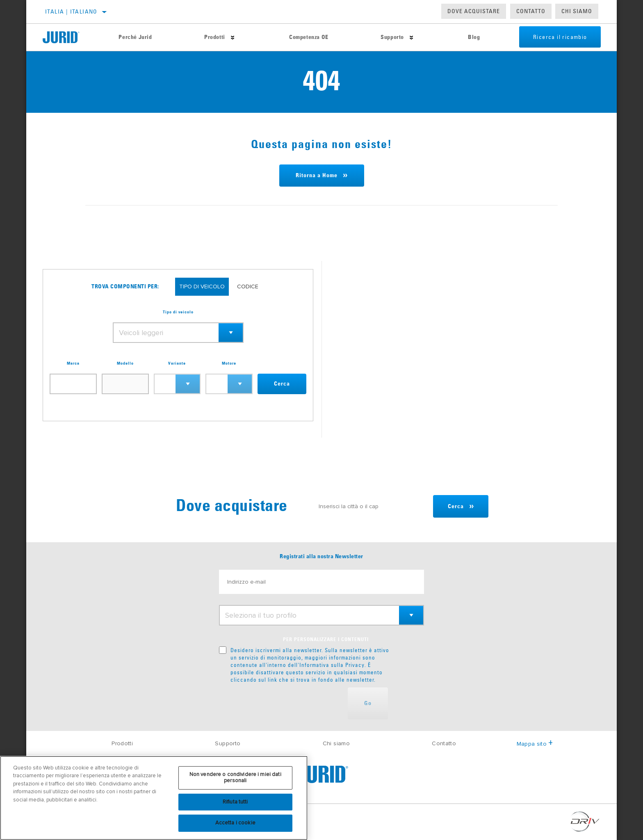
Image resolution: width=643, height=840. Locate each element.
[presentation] (281, 703)
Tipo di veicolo (178, 312)
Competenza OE (305, 37)
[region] (154, 798)
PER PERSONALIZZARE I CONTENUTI (326, 640)
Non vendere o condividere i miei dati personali (235, 778)
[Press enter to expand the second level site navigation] (230, 38)
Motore (229, 363)
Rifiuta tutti (235, 802)
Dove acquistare (474, 11)
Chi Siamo (577, 11)
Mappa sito (535, 744)
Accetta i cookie (235, 823)
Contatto (531, 11)
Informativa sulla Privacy (332, 665)
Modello (125, 363)
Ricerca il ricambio (554, 37)
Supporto (387, 37)
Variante (177, 363)
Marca (73, 363)
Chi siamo (336, 743)
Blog (467, 37)
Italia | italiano (71, 11)
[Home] (67, 37)
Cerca (282, 384)
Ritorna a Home (317, 176)
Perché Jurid (134, 37)
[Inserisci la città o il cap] (370, 506)
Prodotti (212, 37)
